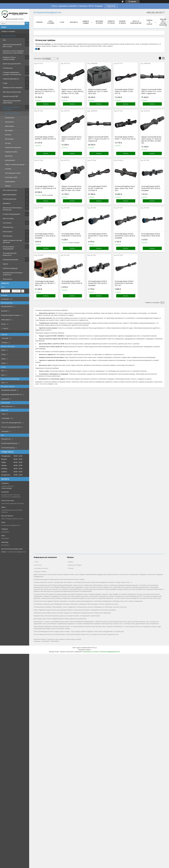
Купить (46, 104)
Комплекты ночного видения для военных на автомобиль (13, 52)
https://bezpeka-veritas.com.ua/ (12, 519)
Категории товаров (8, 36)
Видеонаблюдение (10, 195)
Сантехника (7, 223)
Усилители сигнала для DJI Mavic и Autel (12, 45)
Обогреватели (8, 227)
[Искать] (27, 23)
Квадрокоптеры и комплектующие (9, 58)
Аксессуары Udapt (11, 177)
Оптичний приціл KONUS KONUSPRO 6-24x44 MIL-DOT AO (124, 283)
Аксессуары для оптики (13, 173)
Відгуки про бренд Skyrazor (163, 22)
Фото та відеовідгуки (136, 22)
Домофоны (7, 203)
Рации (5, 83)
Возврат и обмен (122, 22)
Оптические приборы (12, 113)
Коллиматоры (10, 118)
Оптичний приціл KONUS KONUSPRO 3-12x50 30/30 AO (98, 236)
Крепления (9, 156)
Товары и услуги (149, 22)
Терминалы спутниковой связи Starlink (12, 102)
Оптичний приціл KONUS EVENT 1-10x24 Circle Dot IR (125, 138)
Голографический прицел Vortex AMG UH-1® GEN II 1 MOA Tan (45, 283)
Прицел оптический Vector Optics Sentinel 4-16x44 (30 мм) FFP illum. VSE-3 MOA (71, 188)
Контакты (74, 22)
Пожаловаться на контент (91, 652)
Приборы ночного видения (13, 88)
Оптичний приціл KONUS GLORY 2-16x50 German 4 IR (45, 187)
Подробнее (111, 6)
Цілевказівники (10, 182)
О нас (62, 22)
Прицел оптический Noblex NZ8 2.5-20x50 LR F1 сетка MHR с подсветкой (152, 91)
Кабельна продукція (10, 268)
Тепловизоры (8, 68)
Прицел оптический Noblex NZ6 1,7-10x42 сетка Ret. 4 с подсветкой (99, 139)
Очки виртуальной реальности (10, 254)
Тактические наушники (13, 147)
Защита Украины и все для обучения (12, 241)
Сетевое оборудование (11, 214)
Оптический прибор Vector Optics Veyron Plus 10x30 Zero (125, 188)
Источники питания (10, 190)
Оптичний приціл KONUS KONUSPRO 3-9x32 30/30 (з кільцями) (125, 236)
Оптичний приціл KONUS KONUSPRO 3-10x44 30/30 (71, 235)
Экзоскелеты (8, 279)
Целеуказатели (10, 160)
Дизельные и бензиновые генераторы (12, 209)
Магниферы (9, 130)
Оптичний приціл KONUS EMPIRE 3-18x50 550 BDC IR (45, 138)
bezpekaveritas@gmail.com (11, 525)
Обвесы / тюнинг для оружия (15, 165)
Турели (5, 264)
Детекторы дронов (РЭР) (12, 64)
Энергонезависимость (11, 79)
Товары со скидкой (8, 31)
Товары (70, 562)
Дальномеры (9, 126)
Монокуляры (9, 139)
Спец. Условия (51, 22)
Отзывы (71, 568)
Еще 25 (6, 328)
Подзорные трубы (11, 152)
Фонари (8, 143)
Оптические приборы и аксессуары (11, 108)
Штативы (8, 169)
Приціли (8, 186)
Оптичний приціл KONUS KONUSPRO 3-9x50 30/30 (151, 235)
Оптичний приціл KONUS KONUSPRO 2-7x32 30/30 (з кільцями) (45, 236)
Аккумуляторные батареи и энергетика (13, 274)
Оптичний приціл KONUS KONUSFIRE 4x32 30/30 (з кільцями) (151, 188)
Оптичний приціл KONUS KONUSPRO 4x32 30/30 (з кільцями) (98, 283)
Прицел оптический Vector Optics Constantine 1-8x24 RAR (71, 139)
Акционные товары (75, 565)
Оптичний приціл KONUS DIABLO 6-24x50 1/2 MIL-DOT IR (124, 91)
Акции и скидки (86, 22)
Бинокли (8, 135)
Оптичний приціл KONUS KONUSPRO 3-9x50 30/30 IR (72, 282)
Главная (39, 22)
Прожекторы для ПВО (10, 96)
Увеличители (9, 122)
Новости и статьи (111, 22)
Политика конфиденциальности (110, 652)
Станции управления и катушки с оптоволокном (12, 73)
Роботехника (8, 232)
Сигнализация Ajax (9, 199)
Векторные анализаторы (12, 92)
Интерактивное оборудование (9, 248)
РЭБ (4, 40)
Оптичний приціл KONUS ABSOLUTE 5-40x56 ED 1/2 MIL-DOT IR (45, 91)
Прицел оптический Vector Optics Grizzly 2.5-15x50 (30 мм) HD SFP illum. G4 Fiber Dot (151, 140)
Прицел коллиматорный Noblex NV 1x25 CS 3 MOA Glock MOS (98, 91)
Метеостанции (8, 218)
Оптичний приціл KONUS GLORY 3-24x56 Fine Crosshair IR (98, 188)
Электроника (8, 236)
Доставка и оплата (99, 22)
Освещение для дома (10, 259)
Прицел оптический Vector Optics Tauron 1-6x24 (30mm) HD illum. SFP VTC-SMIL (72, 91)
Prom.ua (94, 648)
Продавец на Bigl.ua (85, 650)
